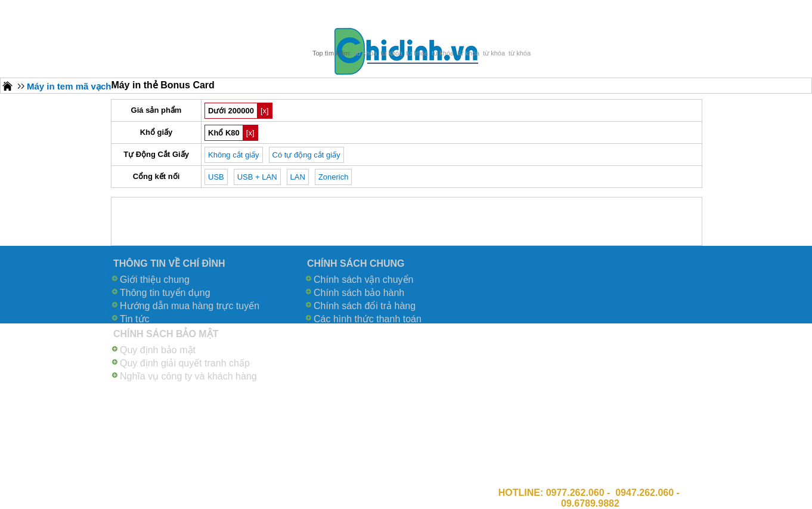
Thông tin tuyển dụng (165, 293)
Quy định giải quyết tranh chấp (185, 363)
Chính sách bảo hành (359, 293)
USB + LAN (257, 177)
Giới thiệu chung (155, 280)
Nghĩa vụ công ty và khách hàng (188, 376)
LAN (298, 177)
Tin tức (135, 319)
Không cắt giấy (234, 155)
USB (216, 177)
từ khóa (366, 53)
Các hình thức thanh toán (368, 319)
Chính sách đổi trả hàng (365, 306)
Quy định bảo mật (158, 350)
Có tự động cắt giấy (306, 155)
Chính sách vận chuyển (363, 280)
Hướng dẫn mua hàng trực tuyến (190, 306)
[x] (265, 111)
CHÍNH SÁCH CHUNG (356, 263)
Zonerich (334, 177)
